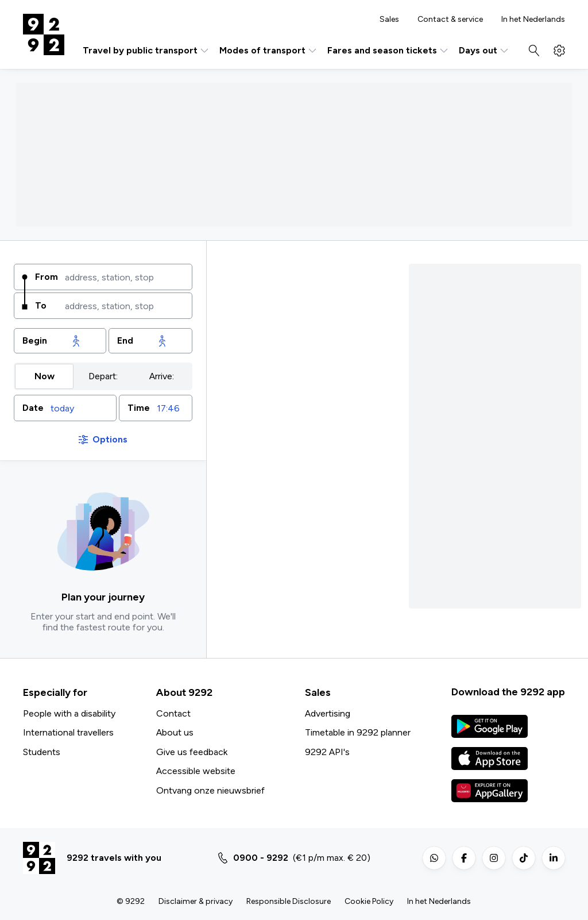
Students (42, 752)
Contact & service (450, 20)
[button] (65, 408)
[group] (103, 376)
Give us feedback (192, 752)
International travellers (68, 732)
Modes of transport (269, 51)
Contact (173, 713)
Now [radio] (45, 376)
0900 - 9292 (261, 858)
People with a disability (69, 713)
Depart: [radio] (103, 376)
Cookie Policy (369, 901)
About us (175, 732)
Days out (484, 51)
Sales (389, 20)
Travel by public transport (146, 51)
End (125, 340)
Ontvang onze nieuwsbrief (210, 790)
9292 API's (327, 752)
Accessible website (196, 771)
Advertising (328, 713)
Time (139, 408)
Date (33, 408)
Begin (35, 340)
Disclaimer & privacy (196, 901)
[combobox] (124, 277)
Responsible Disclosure (289, 901)
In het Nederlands (533, 20)
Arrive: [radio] (162, 376)
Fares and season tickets (388, 51)
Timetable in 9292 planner (358, 732)
